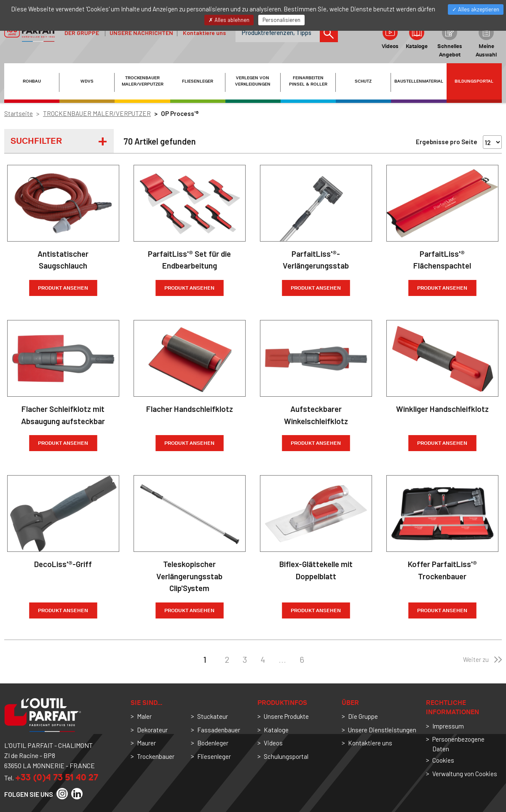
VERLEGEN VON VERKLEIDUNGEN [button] (253, 81)
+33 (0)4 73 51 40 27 (57, 777)
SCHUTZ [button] (363, 81)
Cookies (443, 760)
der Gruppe (82, 33)
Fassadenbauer (219, 730)
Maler (144, 716)
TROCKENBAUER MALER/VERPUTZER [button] (143, 81)
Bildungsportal (474, 81)
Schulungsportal (286, 756)
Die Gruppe (363, 716)
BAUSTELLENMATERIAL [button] (419, 81)
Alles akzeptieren (476, 9)
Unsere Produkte (286, 716)
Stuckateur (213, 716)
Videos (390, 37)
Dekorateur (152, 730)
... (282, 659)
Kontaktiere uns (204, 33)
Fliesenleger (214, 756)
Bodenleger (213, 743)
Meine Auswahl (486, 41)
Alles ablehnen (229, 20)
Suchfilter (36, 141)
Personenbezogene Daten (458, 744)
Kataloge (417, 37)
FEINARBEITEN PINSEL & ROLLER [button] (308, 81)
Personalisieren (281, 20)
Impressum (448, 726)
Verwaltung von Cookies (465, 774)
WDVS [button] (87, 81)
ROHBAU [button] (32, 81)
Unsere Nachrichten (141, 33)
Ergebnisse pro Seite (447, 142)
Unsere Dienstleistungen (382, 730)
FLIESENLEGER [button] (198, 81)
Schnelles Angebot (450, 41)
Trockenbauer (156, 756)
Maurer (146, 743)
